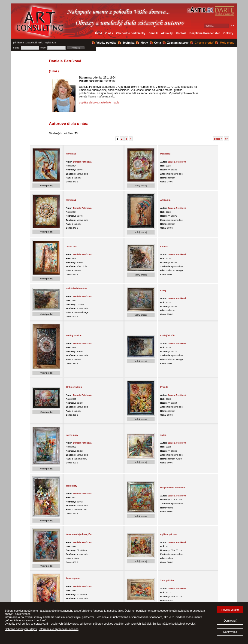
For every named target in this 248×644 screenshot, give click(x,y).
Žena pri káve (167, 580)
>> (227, 139)
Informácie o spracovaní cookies (59, 629)
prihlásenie (19, 43)
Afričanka (165, 200)
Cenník (153, 33)
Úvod (99, 33)
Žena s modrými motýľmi (79, 534)
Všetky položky (106, 43)
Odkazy (228, 33)
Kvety (163, 290)
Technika (129, 43)
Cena (158, 43)
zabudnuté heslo (35, 43)
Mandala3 (71, 154)
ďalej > (218, 139)
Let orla (164, 246)
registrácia (50, 43)
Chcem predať (204, 43)
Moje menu (227, 43)
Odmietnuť (230, 621)
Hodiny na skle (74, 335)
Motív (144, 43)
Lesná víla (71, 246)
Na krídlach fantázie (76, 288)
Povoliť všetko (230, 610)
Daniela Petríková (82, 162)
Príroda (164, 387)
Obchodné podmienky (131, 33)
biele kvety (71, 486)
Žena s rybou (73, 579)
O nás (109, 33)
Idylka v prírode (168, 534)
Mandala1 (71, 200)
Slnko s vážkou (74, 387)
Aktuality (167, 33)
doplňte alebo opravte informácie (99, 103)
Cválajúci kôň (167, 335)
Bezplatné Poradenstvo (205, 33)
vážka (163, 435)
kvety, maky (72, 435)
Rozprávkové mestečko (173, 488)
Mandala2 (165, 154)
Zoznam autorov (178, 43)
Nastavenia (230, 632)
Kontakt (181, 33)
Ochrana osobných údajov (21, 629)
